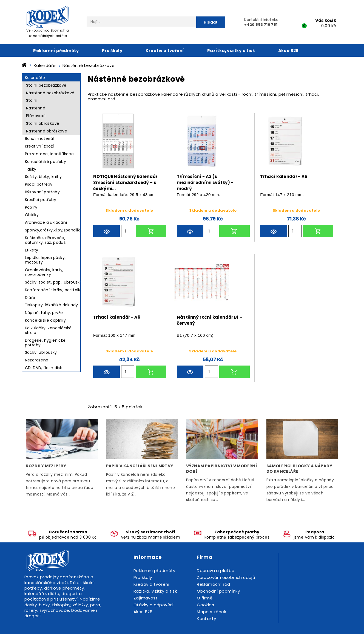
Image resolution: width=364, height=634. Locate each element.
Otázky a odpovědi (154, 605)
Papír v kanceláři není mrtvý (140, 466)
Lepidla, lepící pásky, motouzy (45, 260)
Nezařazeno (37, 360)
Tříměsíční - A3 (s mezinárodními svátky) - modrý (205, 182)
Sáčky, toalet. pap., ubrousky (54, 282)
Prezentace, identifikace (49, 154)
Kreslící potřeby (41, 200)
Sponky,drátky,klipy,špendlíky (54, 230)
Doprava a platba (216, 571)
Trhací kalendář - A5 (284, 176)
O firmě (205, 598)
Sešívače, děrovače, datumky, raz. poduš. (46, 240)
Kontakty (206, 619)
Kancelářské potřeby (46, 162)
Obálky (32, 215)
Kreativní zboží (39, 146)
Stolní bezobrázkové (46, 85)
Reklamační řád (214, 584)
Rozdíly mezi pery (46, 466)
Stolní (32, 100)
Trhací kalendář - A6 (117, 317)
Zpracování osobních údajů (226, 577)
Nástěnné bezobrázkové (50, 93)
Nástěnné (36, 108)
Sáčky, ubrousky (41, 352)
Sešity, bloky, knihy (43, 177)
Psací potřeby (39, 184)
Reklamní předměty (56, 51)
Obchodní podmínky (218, 591)
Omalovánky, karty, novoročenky (44, 272)
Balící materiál (39, 138)
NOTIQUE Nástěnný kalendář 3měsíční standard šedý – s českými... (125, 182)
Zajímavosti (146, 598)
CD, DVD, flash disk (44, 368)
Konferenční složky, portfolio (53, 290)
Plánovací (36, 116)
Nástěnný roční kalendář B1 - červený (209, 320)
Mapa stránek (211, 612)
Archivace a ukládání (46, 222)
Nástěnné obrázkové (47, 131)
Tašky (31, 169)
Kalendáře (35, 78)
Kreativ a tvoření (165, 51)
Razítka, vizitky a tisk (231, 51)
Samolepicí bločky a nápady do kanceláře (299, 469)
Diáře (30, 298)
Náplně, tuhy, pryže (44, 313)
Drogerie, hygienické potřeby (45, 343)
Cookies (205, 605)
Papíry (31, 207)
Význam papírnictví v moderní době (221, 469)
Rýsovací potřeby (42, 192)
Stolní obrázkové (43, 123)
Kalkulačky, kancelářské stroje (48, 330)
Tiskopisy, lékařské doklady (52, 305)
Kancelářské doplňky (46, 320)
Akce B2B (288, 51)
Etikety (32, 250)
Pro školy (112, 51)
